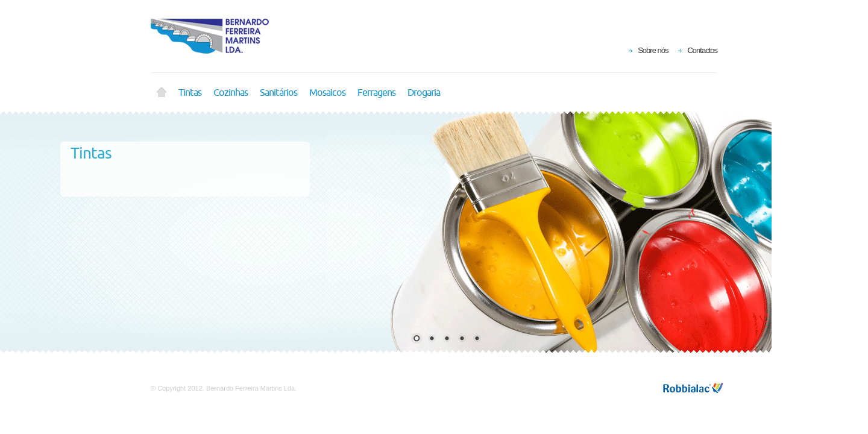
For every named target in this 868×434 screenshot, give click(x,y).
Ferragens (376, 93)
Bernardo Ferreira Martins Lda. (217, 36)
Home (162, 93)
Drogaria (424, 93)
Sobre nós (653, 50)
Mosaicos (327, 93)
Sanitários (278, 93)
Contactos (702, 50)
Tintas (190, 93)
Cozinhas (231, 93)
